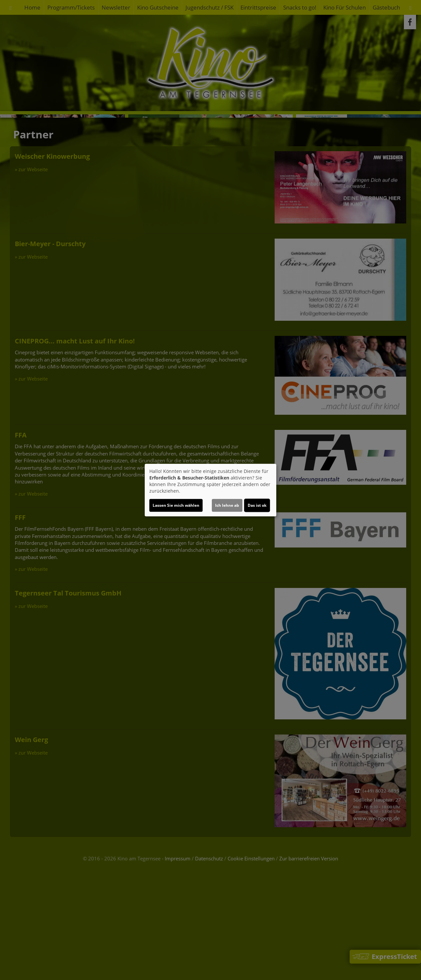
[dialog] (210, 490)
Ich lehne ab (227, 505)
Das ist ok (257, 505)
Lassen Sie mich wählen (176, 505)
